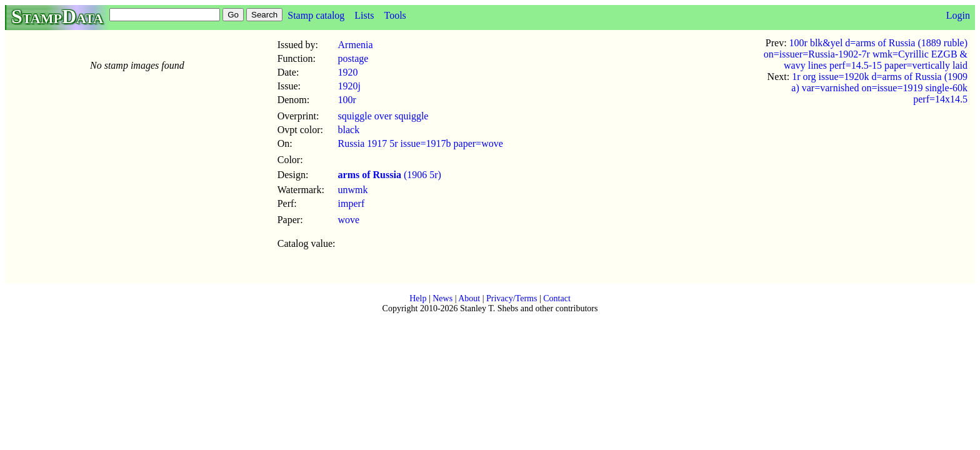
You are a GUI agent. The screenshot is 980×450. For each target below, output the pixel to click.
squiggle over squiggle (383, 116)
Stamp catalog (316, 15)
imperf (352, 203)
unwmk (353, 190)
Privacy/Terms (512, 298)
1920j (349, 86)
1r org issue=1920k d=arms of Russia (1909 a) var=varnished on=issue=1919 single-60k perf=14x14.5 (879, 88)
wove (349, 220)
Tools (395, 15)
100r (347, 100)
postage (353, 58)
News (442, 298)
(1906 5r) (390, 175)
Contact (557, 298)
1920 (348, 72)
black (349, 130)
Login (958, 15)
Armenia (356, 45)
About (469, 298)
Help (418, 298)
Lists (364, 15)
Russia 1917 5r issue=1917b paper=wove (421, 143)
